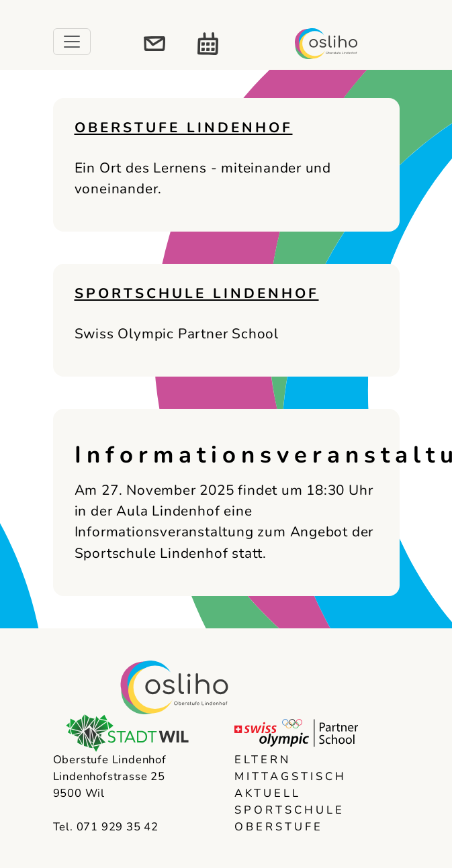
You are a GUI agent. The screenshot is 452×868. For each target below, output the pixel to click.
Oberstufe (279, 827)
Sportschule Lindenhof (197, 293)
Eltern (263, 760)
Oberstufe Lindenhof (184, 128)
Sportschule (289, 810)
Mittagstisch (290, 776)
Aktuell (268, 793)
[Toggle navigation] (72, 42)
